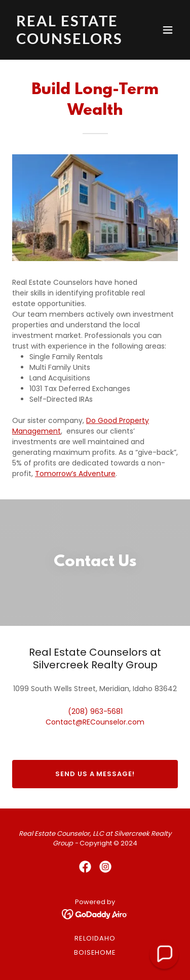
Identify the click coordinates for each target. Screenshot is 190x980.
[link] (70, 41)
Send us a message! (95, 774)
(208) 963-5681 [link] (95, 711)
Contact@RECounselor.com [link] (95, 722)
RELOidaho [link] (95, 938)
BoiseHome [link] (95, 952)
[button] (168, 30)
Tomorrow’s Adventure (75, 474)
